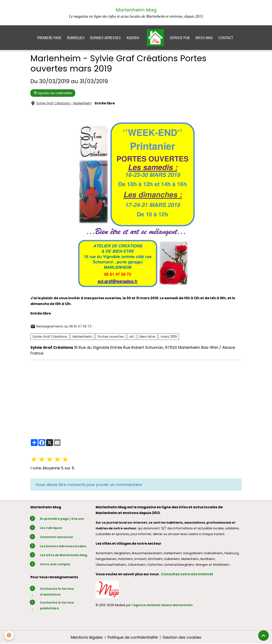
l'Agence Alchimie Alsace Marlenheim (162, 605)
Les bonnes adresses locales (63, 546)
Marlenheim (82, 337)
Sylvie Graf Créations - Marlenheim (64, 103)
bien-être (147, 337)
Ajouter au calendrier (53, 93)
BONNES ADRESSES (106, 38)
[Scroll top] (263, 635)
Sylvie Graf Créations (50, 337)
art (132, 337)
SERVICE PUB (180, 38)
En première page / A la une (62, 519)
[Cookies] (9, 635)
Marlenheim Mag (136, 10)
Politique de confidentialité (133, 637)
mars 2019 (169, 337)
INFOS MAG (204, 38)
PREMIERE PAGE (49, 38)
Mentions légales (87, 637)
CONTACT (226, 38)
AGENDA (133, 38)
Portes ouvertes (111, 337)
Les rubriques (51, 528)
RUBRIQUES (76, 38)
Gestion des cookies (182, 637)
